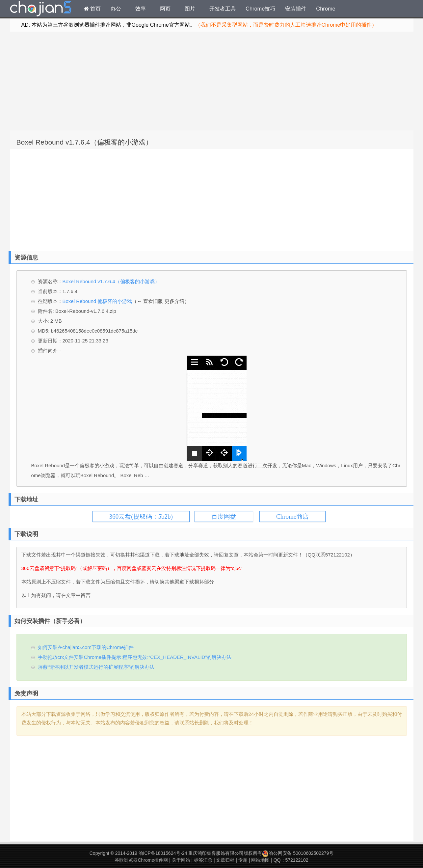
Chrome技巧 (260, 9)
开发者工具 (223, 9)
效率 (141, 9)
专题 (243, 860)
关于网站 (181, 860)
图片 (190, 9)
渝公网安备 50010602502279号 (298, 853)
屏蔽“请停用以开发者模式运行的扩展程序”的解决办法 (96, 667)
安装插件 (296, 9)
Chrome (326, 9)
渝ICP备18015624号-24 (163, 853)
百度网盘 (224, 516)
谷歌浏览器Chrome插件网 (141, 860)
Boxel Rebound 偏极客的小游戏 (97, 301)
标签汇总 (203, 860)
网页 (165, 9)
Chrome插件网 (41, 10)
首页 (93, 9)
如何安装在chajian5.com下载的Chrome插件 (86, 647)
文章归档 (225, 860)
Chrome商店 (292, 516)
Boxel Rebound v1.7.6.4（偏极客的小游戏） (84, 142)
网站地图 (260, 860)
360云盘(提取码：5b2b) (141, 516)
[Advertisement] (212, 81)
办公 (116, 9)
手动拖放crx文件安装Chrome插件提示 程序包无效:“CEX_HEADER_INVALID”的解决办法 (135, 657)
